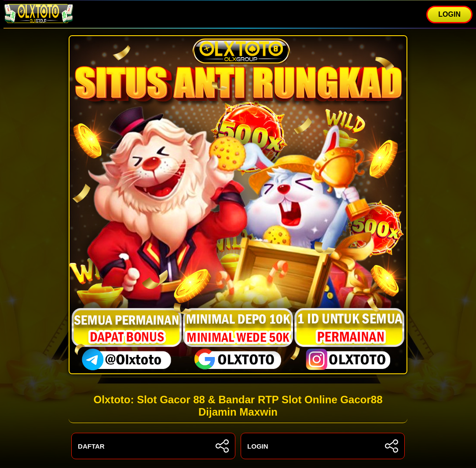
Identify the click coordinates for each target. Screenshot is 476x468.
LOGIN (449, 14)
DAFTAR (153, 446)
